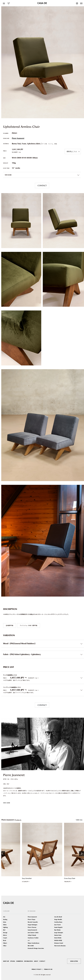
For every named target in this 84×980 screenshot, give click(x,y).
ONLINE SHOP (9, 3)
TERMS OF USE (48, 969)
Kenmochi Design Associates (36, 948)
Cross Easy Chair (70, 878)
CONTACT (42, 185)
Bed (4, 930)
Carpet (5, 938)
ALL (4, 917)
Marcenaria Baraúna (60, 946)
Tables (5, 925)
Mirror (5, 935)
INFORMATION (28, 961)
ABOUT (36, 961)
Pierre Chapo (32, 919)
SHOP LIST (6, 961)
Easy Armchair (27, 878)
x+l (29, 940)
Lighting (5, 927)
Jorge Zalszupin (59, 933)
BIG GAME (31, 946)
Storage (5, 933)
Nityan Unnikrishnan (34, 943)
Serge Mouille (58, 919)
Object (5, 943)
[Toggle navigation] (4, 3)
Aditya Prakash (32, 935)
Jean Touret (57, 925)
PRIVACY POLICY (37, 969)
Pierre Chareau (32, 927)
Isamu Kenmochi (32, 930)
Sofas (5, 922)
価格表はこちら (72, 151)
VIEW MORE (7, 803)
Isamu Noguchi (58, 927)
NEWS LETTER (74, 961)
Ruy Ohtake (57, 930)
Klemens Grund (59, 943)
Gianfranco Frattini (33, 938)
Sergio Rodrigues (32, 925)
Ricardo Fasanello (33, 922)
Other (5, 946)
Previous (3, 854)
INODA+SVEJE (58, 940)
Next (81, 854)
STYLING (13, 961)
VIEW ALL (79, 820)
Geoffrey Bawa (58, 922)
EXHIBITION (20, 961)
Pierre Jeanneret (18, 138)
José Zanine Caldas (33, 933)
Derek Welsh (58, 938)
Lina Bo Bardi (58, 917)
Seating (5, 919)
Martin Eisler (58, 935)
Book (5, 940)
